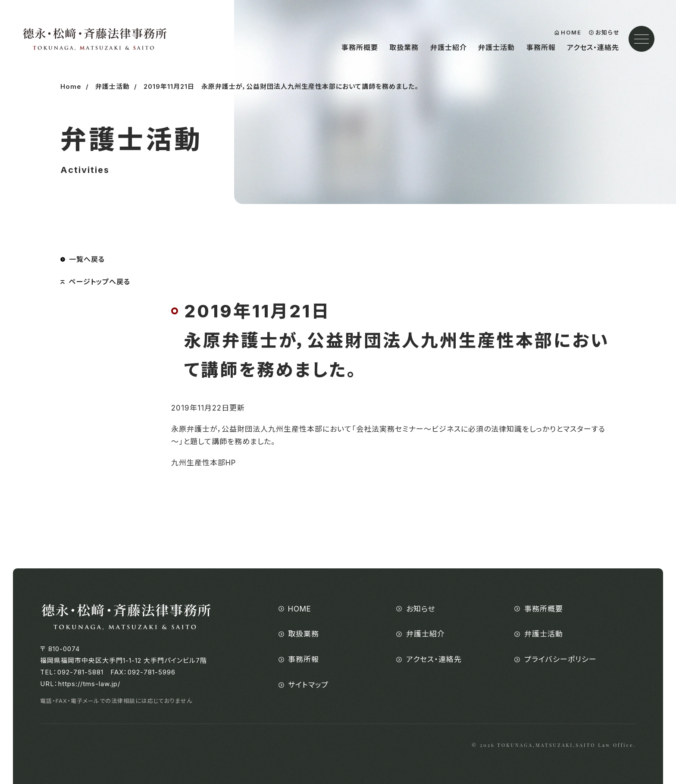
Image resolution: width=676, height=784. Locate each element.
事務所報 (541, 47)
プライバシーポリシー (560, 659)
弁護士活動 (496, 47)
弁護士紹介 (449, 47)
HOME (571, 33)
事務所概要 (360, 47)
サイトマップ (308, 685)
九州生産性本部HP (203, 463)
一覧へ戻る (87, 259)
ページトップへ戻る (100, 282)
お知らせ (608, 33)
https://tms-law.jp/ (89, 684)
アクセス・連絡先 (593, 47)
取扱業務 (404, 47)
